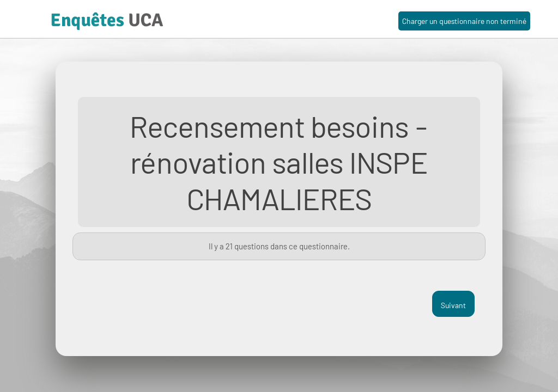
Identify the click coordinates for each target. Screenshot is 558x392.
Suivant (453, 305)
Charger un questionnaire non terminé (464, 21)
